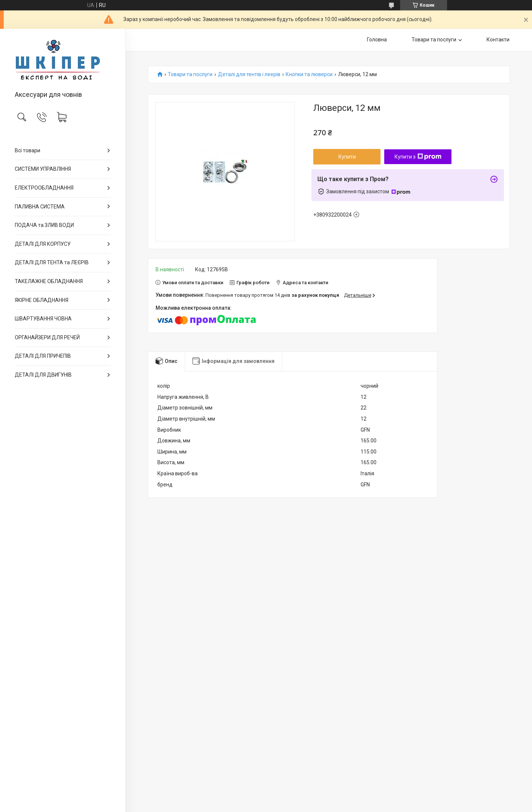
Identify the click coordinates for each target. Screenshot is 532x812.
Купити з (418, 157)
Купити (347, 157)
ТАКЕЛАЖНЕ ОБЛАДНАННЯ (49, 281)
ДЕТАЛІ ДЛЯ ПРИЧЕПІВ (43, 356)
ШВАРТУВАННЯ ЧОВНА (43, 319)
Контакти (498, 40)
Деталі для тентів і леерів (249, 74)
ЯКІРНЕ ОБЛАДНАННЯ (42, 300)
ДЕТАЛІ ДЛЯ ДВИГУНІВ (43, 375)
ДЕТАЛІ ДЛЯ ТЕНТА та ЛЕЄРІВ (52, 262)
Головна (377, 40)
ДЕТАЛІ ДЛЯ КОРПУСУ (43, 244)
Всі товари (28, 150)
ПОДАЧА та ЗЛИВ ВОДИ (44, 225)
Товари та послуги (434, 40)
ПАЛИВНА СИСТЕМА (40, 207)
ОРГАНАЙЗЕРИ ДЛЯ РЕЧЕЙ (47, 337)
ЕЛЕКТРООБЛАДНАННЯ (44, 188)
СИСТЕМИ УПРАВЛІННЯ (43, 169)
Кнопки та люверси (309, 74)
